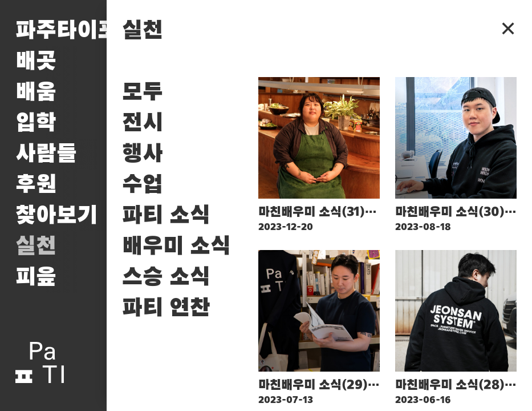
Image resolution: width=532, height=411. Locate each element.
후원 (36, 185)
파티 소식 (166, 216)
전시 (143, 123)
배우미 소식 (176, 247)
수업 (143, 185)
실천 (36, 247)
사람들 (46, 154)
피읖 (36, 277)
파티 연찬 (166, 308)
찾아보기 (56, 216)
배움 (36, 92)
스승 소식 (166, 277)
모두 (143, 92)
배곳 (36, 62)
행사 (143, 154)
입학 (36, 123)
